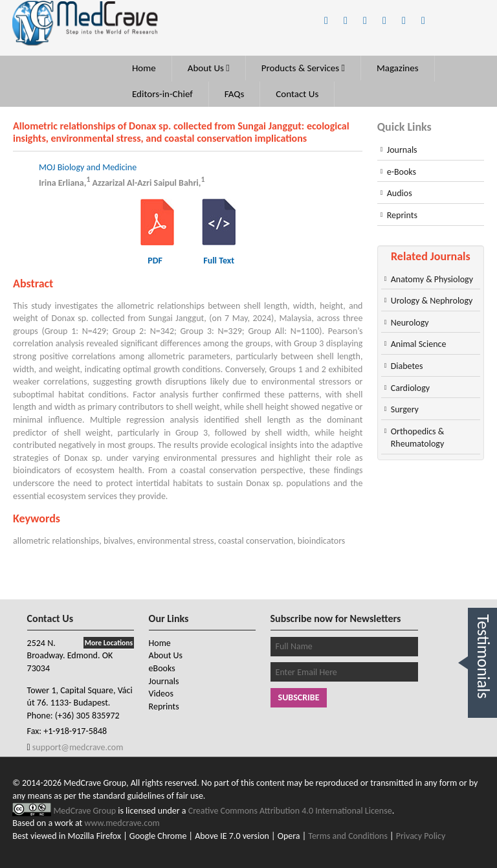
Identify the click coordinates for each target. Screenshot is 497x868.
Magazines (398, 68)
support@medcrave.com (77, 747)
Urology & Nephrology (432, 301)
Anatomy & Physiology (432, 279)
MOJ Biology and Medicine (88, 167)
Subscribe (299, 697)
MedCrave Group (85, 811)
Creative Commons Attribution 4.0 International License (290, 811)
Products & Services (303, 68)
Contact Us (297, 94)
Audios (400, 193)
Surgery (405, 409)
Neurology (410, 323)
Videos (161, 694)
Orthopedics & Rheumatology (418, 438)
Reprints (402, 215)
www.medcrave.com (122, 823)
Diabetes (407, 366)
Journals (402, 150)
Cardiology (410, 388)
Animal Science (419, 344)
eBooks (162, 668)
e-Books (402, 172)
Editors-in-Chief (162, 94)
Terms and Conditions (348, 836)
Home (144, 68)
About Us (209, 68)
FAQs (235, 94)
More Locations (109, 643)
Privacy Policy (421, 836)
